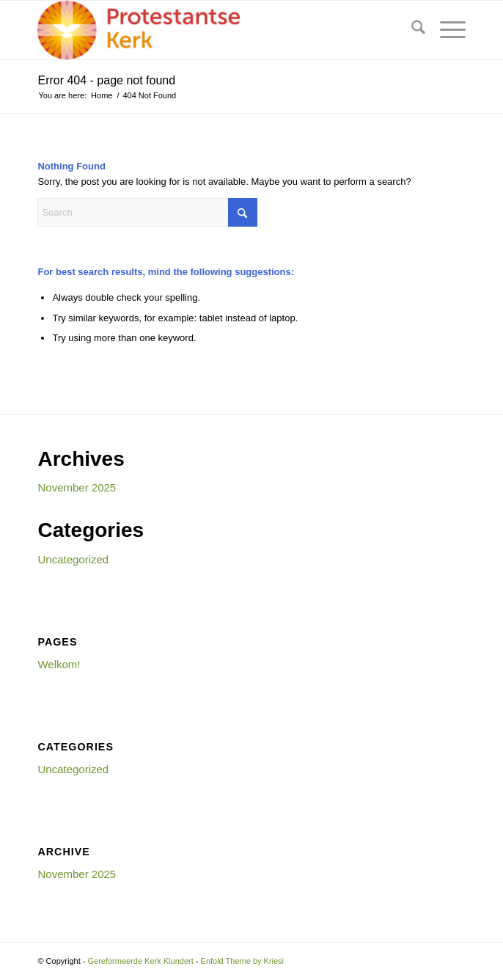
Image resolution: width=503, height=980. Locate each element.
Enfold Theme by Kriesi (243, 961)
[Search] (411, 30)
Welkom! (59, 664)
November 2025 (77, 487)
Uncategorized (73, 559)
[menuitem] (411, 30)
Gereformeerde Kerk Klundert (140, 961)
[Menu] (445, 30)
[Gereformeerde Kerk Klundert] (208, 30)
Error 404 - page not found (106, 80)
